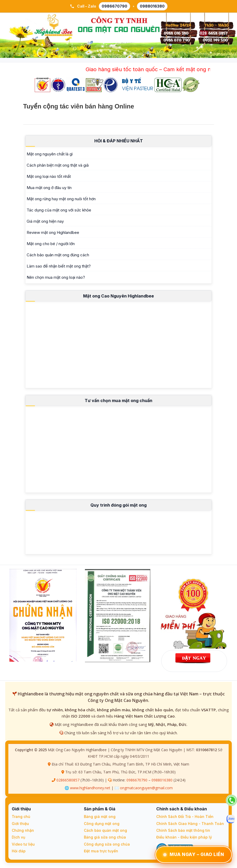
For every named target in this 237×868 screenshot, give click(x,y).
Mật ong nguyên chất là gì (50, 154)
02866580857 (68, 780)
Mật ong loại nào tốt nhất (49, 176)
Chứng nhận (23, 830)
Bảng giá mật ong (100, 817)
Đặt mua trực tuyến (101, 851)
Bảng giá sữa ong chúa (105, 837)
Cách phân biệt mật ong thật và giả (58, 165)
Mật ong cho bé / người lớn (51, 244)
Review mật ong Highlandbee (53, 232)
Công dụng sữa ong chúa (107, 844)
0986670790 (137, 780)
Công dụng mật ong (102, 824)
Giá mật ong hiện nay (45, 221)
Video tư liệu (23, 844)
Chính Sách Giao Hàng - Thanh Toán (190, 824)
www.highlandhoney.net (90, 788)
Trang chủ (21, 817)
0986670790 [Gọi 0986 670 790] (114, 6)
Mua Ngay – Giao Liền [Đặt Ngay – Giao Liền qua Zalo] (194, 854)
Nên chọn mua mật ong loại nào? (56, 277)
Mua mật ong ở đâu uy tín (49, 188)
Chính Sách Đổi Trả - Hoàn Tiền (185, 817)
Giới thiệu (20, 824)
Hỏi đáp (19, 851)
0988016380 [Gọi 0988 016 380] (152, 6)
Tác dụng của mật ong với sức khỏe (59, 210)
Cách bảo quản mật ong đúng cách (58, 255)
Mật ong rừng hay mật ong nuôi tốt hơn (61, 199)
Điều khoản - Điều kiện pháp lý (184, 837)
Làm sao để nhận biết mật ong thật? (59, 266)
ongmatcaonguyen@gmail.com (146, 788)
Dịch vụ (18, 837)
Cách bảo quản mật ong (105, 830)
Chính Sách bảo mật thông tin (183, 830)
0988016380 (162, 780)
